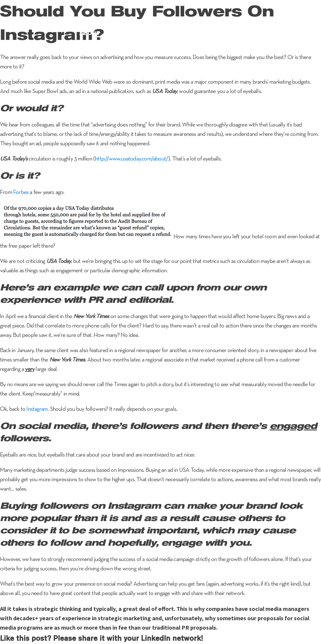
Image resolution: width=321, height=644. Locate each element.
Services (124, 33)
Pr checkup (250, 33)
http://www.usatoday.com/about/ (132, 159)
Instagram (37, 409)
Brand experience (174, 33)
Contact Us (294, 33)
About (90, 33)
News (218, 33)
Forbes (21, 192)
